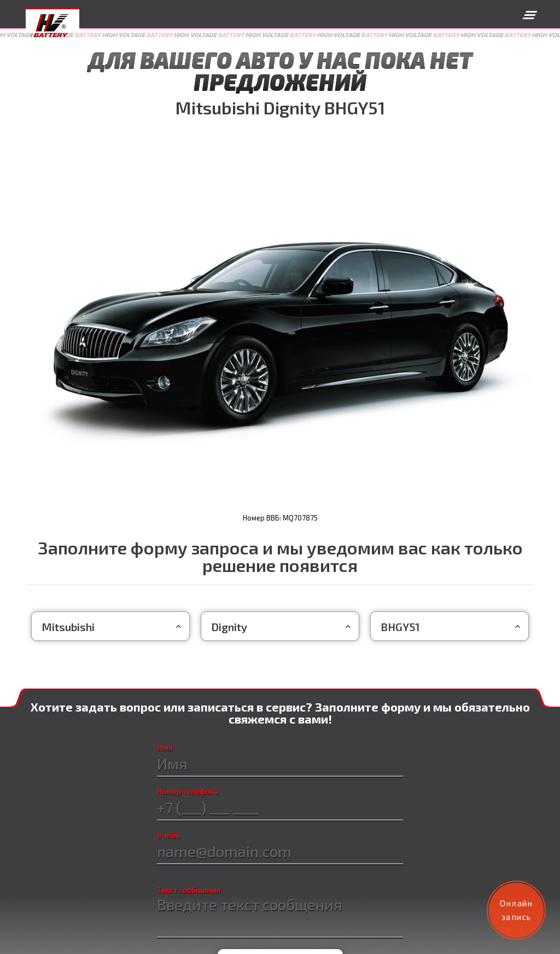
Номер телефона (188, 791)
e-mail (169, 835)
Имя (164, 748)
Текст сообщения (189, 890)
